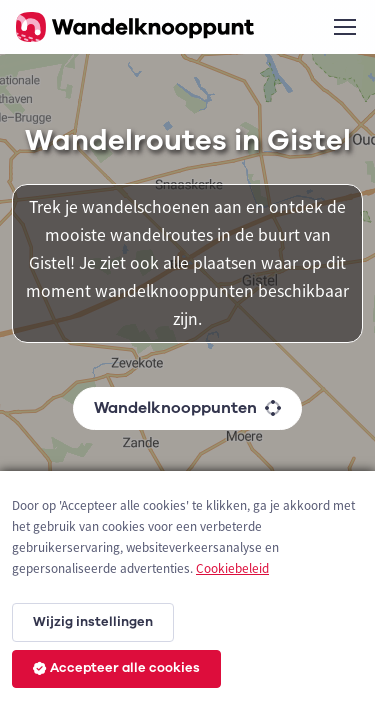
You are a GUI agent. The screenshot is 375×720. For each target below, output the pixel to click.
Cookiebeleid (232, 568)
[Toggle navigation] (344, 27)
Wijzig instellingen (93, 622)
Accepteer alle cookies (116, 668)
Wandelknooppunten (187, 408)
